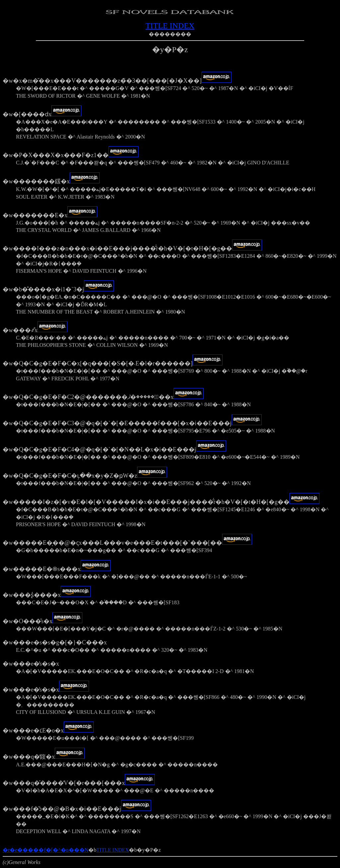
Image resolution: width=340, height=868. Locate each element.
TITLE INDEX (170, 26)
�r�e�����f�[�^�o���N (45, 850)
